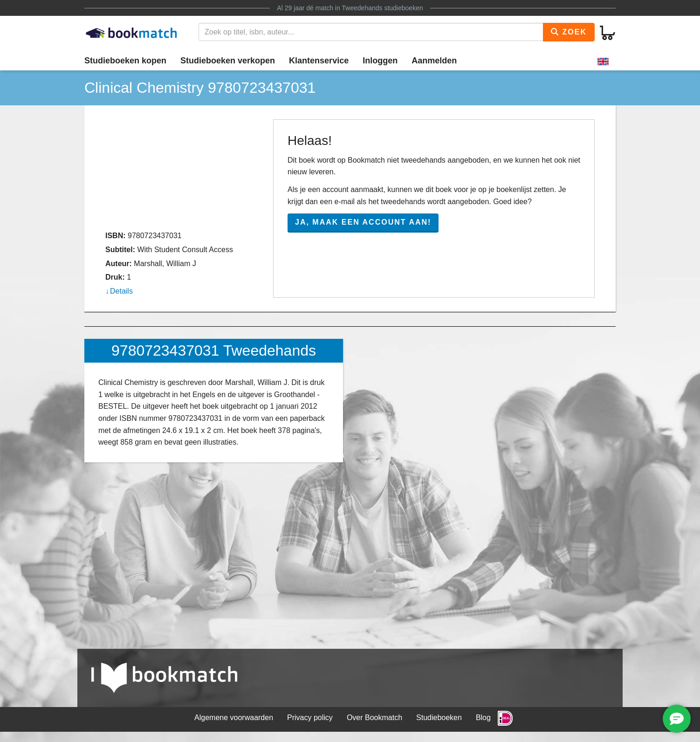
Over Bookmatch (374, 718)
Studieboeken (439, 718)
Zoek (569, 32)
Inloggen (380, 61)
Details (121, 291)
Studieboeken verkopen (228, 61)
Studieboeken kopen (125, 61)
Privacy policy (310, 718)
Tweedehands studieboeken (382, 8)
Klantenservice (319, 61)
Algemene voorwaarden (234, 718)
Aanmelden (434, 61)
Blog (483, 718)
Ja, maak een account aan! (363, 222)
